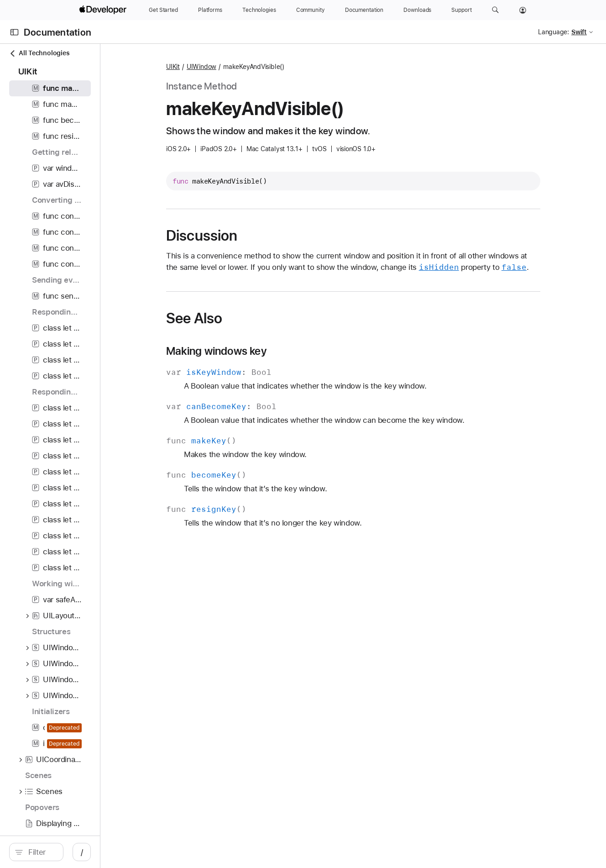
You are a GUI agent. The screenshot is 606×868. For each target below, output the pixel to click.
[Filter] (82, 852)
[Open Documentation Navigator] (14, 32)
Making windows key (269, 363)
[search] (77, 852)
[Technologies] (259, 10)
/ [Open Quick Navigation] (164, 852)
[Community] (311, 10)
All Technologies (39, 53)
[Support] (461, 10)
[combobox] (82, 852)
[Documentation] (364, 10)
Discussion (255, 236)
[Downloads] (417, 10)
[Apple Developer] (104, 10)
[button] (495, 10)
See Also (247, 330)
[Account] (523, 10)
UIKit (226, 67)
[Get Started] (163, 10)
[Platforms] (210, 10)
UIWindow (254, 67)
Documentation (57, 32)
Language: (554, 32)
